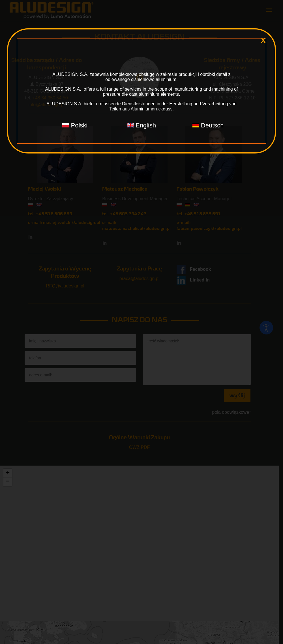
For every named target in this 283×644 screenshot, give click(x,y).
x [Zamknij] (263, 40)
